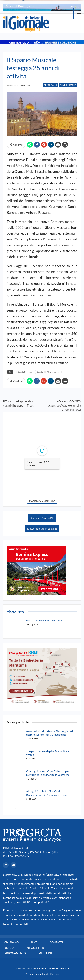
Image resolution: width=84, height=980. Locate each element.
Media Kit (45, 953)
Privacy (29, 974)
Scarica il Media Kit (42, 518)
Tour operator (54, 372)
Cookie (38, 974)
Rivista (9, 948)
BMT (34, 942)
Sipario (40, 372)
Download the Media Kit (42, 528)
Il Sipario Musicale (24, 372)
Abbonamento (15, 953)
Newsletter (35, 948)
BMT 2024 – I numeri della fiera (44, 620)
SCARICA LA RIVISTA (42, 501)
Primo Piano (51, 85)
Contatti (56, 942)
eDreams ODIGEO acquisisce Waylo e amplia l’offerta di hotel (64, 405)
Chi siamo (11, 942)
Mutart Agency (51, 974)
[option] (42, 7)
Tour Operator (68, 85)
